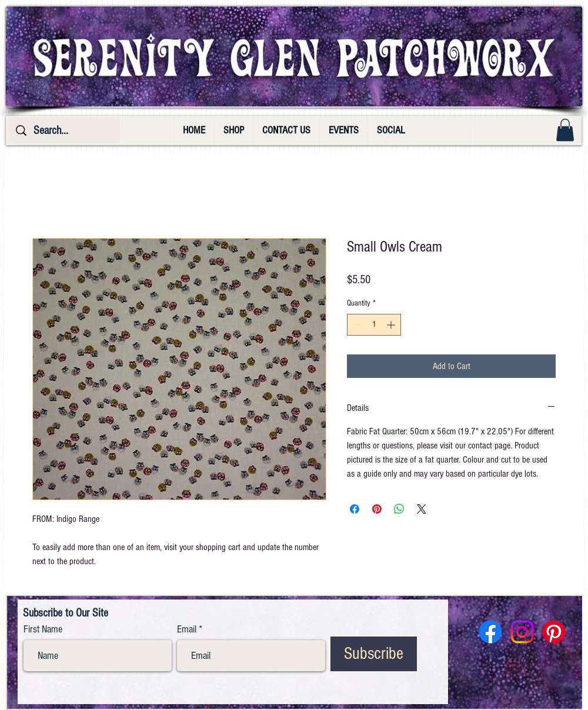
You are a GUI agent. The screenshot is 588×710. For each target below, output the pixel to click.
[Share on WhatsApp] (399, 509)
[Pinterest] (554, 632)
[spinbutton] (374, 325)
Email (187, 629)
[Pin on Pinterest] (377, 509)
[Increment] (392, 325)
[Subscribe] (374, 654)
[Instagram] (522, 632)
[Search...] (64, 130)
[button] (565, 130)
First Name (43, 629)
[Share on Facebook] (355, 509)
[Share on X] (422, 509)
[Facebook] (490, 632)
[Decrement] (356, 325)
